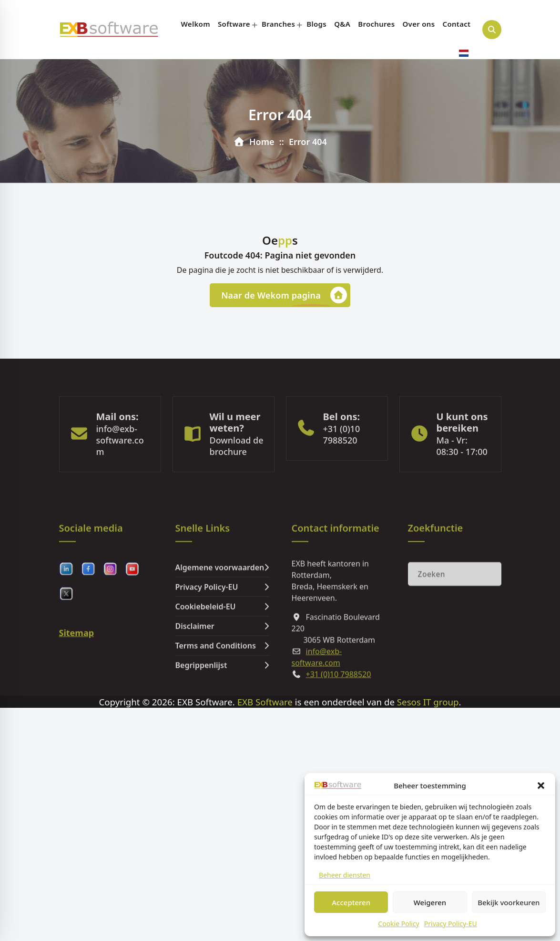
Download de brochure (237, 472)
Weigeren (430, 902)
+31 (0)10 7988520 (342, 460)
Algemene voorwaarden (220, 623)
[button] (541, 786)
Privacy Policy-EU (451, 924)
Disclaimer (195, 682)
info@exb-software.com (120, 466)
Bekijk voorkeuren (509, 902)
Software (234, 24)
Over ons (419, 24)
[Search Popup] (492, 30)
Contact (457, 24)
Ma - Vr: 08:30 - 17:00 (462, 472)
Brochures (376, 24)
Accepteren (351, 902)
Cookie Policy (398, 924)
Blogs (316, 24)
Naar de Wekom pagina (284, 295)
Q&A (342, 24)
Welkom (196, 24)
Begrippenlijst (201, 721)
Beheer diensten (345, 875)
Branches (278, 24)
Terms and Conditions (216, 701)
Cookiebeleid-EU (206, 662)
